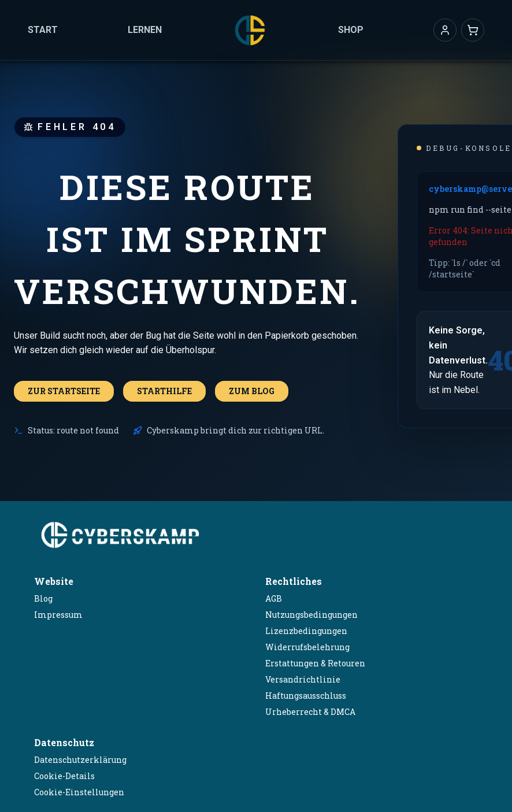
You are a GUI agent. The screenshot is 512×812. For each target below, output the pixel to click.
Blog (43, 598)
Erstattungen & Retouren (315, 663)
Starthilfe (164, 391)
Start (43, 30)
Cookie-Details (64, 776)
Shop (351, 30)
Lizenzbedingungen (306, 631)
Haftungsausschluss (306, 696)
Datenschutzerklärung (80, 760)
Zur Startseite (64, 391)
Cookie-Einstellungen (79, 792)
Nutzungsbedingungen (311, 615)
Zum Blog (252, 391)
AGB (274, 598)
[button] (445, 30)
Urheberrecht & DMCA (310, 712)
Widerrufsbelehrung (307, 647)
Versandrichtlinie (303, 679)
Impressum (58, 615)
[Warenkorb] (473, 30)
